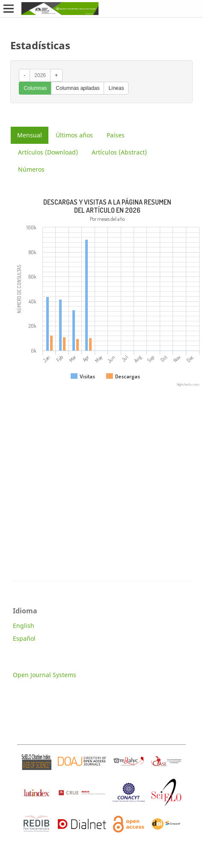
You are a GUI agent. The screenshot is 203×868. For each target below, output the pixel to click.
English (24, 626)
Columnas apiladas (78, 88)
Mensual (30, 135)
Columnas (35, 88)
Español (24, 638)
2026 (40, 75)
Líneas (116, 88)
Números (31, 169)
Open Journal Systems (45, 675)
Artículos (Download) (48, 152)
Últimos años (74, 135)
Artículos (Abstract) (119, 152)
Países (116, 135)
